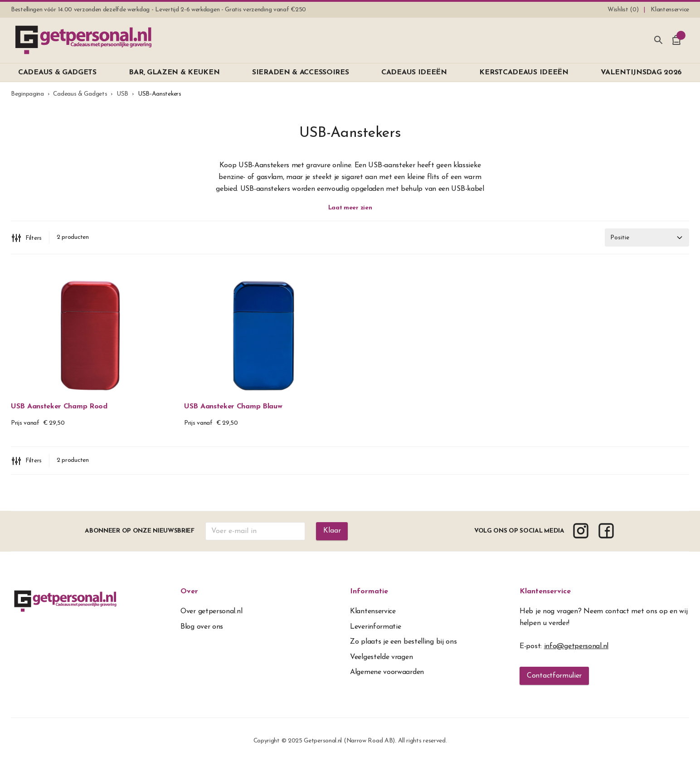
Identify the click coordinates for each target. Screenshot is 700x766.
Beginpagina (27, 94)
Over (189, 593)
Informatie (369, 593)
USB (122, 94)
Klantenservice (545, 593)
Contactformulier (554, 678)
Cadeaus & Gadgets (80, 94)
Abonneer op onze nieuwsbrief (140, 533)
